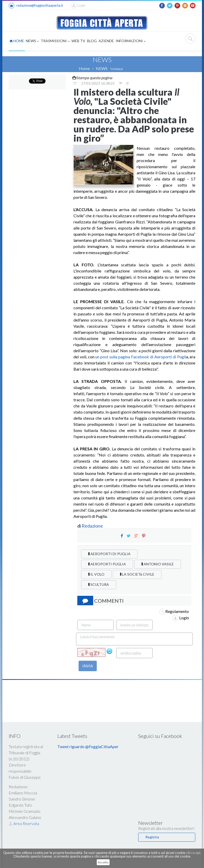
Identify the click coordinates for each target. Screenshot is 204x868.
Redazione (93, 526)
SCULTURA (99, 584)
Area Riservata (24, 823)
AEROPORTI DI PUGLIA (109, 554)
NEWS (32, 41)
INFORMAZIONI (131, 41)
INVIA (88, 666)
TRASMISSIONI (55, 41)
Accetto (103, 862)
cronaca (117, 69)
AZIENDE (106, 41)
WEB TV (78, 41)
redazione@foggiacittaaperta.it (36, 6)
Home (84, 68)
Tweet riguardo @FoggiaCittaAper (88, 746)
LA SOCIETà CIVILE (137, 574)
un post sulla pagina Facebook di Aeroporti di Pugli (140, 357)
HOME (17, 41)
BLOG (92, 41)
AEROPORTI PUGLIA (107, 564)
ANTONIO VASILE (158, 564)
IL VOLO (96, 574)
